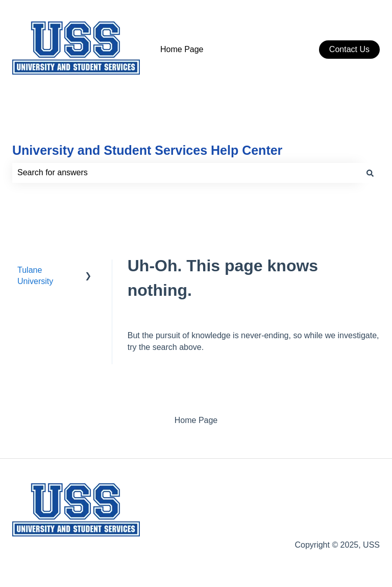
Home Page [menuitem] (196, 420)
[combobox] (186, 173)
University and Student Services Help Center (147, 150)
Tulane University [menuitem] (35, 276)
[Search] (370, 173)
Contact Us (349, 49)
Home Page (182, 49)
